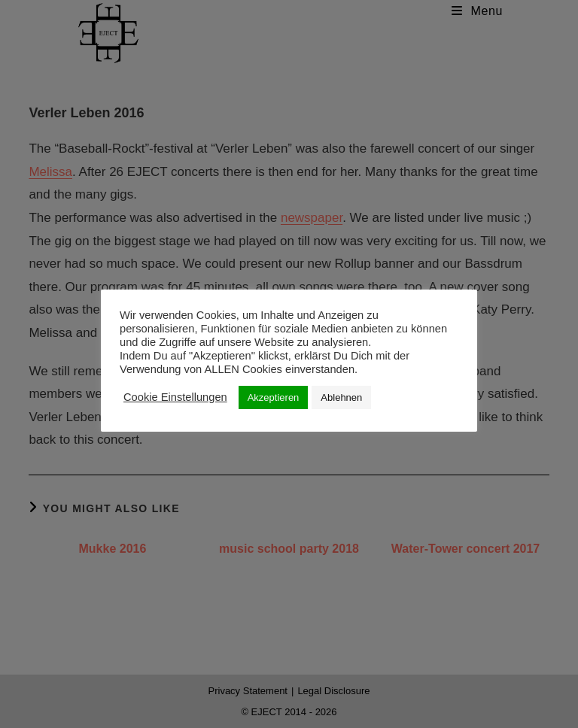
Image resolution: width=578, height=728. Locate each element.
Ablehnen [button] (341, 397)
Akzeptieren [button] (274, 397)
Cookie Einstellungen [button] (175, 397)
